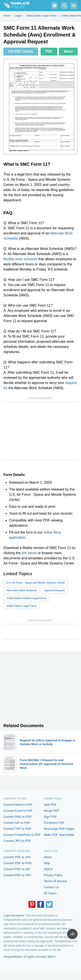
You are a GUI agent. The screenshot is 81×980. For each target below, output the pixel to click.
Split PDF (50, 805)
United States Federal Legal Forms (26, 598)
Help (47, 863)
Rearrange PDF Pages (59, 829)
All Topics (50, 893)
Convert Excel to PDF (18, 811)
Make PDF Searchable (59, 835)
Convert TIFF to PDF (17, 829)
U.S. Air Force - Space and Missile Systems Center (36, 583)
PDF (49, 51)
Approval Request (54, 590)
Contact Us (51, 887)
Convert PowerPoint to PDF (22, 835)
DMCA (48, 869)
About (48, 857)
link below (29, 553)
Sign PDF (50, 817)
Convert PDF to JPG (17, 857)
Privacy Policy (53, 875)
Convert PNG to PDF (18, 817)
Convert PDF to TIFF (17, 875)
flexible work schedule (20, 259)
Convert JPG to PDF (17, 841)
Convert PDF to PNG (18, 863)
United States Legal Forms (22, 606)
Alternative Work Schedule (21, 590)
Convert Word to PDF (18, 805)
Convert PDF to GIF (17, 869)
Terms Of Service (55, 881)
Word (68, 51)
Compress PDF (54, 823)
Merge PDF (52, 811)
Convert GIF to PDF (17, 823)
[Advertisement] (40, 431)
